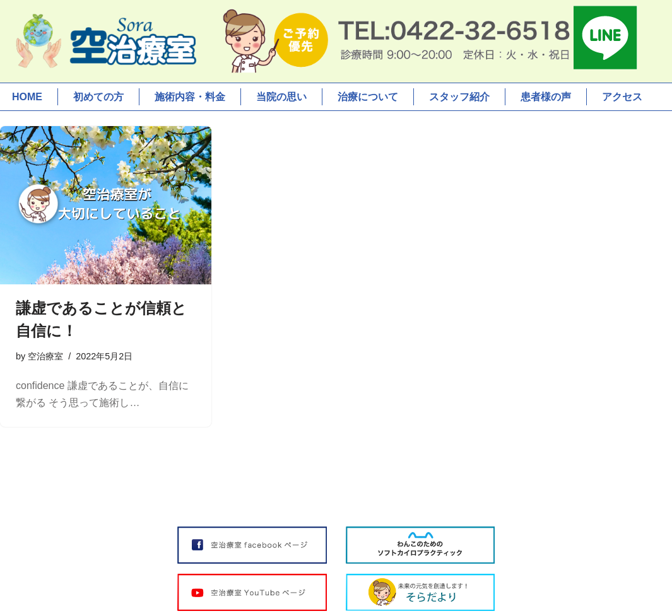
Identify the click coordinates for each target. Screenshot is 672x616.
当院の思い (281, 97)
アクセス (622, 97)
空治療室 (45, 356)
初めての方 (98, 97)
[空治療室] (104, 41)
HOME (27, 97)
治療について (368, 97)
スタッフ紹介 (459, 97)
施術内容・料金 (190, 97)
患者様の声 (546, 97)
